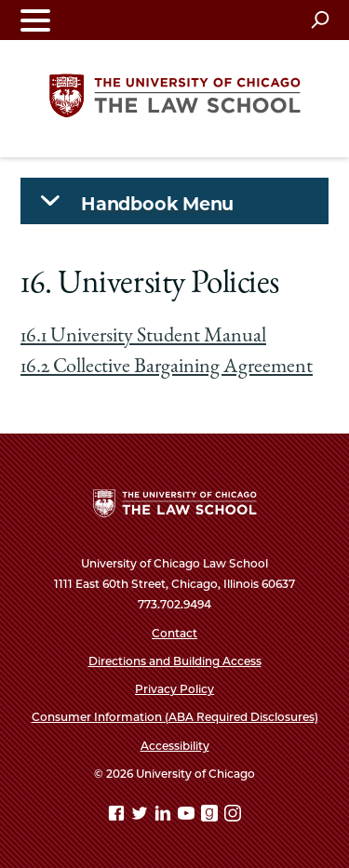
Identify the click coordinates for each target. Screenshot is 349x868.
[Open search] (320, 20)
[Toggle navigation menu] (35, 20)
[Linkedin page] (165, 816)
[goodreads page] (211, 816)
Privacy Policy (174, 689)
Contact (174, 633)
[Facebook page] (118, 816)
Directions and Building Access (175, 661)
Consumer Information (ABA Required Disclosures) (175, 717)
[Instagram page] (233, 816)
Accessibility (175, 746)
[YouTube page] (188, 816)
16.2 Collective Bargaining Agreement (167, 367)
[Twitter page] (141, 816)
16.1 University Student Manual (143, 337)
